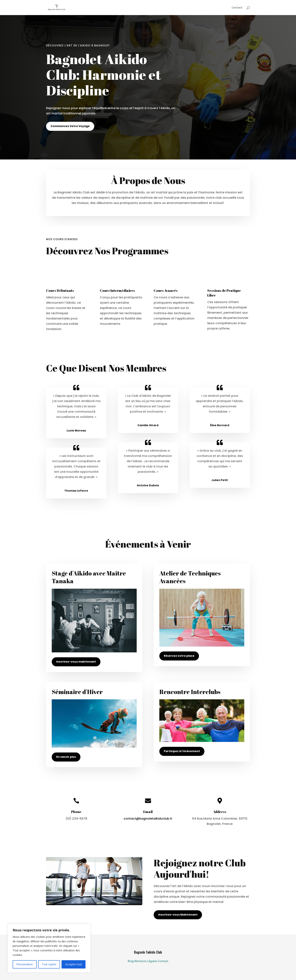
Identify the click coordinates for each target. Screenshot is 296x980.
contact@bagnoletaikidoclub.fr (148, 819)
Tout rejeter (49, 964)
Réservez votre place (179, 656)
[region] (49, 948)
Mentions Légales (146, 961)
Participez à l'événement (182, 751)
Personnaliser (25, 964)
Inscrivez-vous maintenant (76, 662)
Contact (237, 8)
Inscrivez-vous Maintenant (178, 915)
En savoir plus (66, 757)
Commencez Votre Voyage (70, 126)
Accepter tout (74, 964)
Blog (131, 961)
